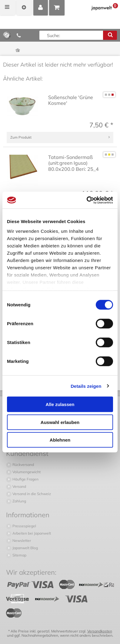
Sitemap (19, 555)
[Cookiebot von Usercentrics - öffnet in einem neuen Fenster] (87, 200)
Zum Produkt (21, 137)
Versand (19, 486)
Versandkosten (100, 631)
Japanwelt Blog (25, 548)
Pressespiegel (24, 526)
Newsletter (21, 541)
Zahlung (19, 501)
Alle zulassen (60, 404)
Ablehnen (60, 440)
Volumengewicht (26, 472)
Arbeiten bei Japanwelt (31, 533)
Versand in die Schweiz (31, 494)
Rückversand (23, 465)
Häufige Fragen (25, 479)
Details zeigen (86, 386)
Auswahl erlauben (60, 422)
